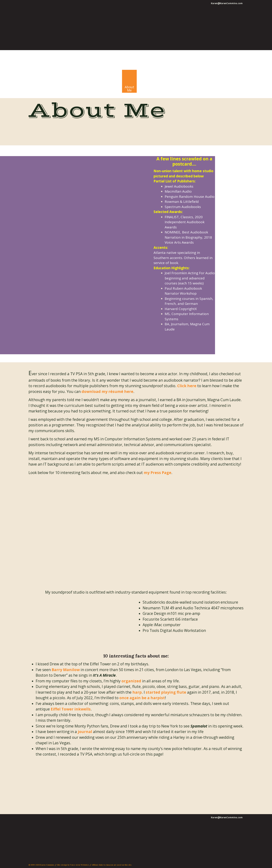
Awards (176, 212)
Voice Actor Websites (79, 865)
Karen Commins (99, 55)
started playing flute (166, 692)
